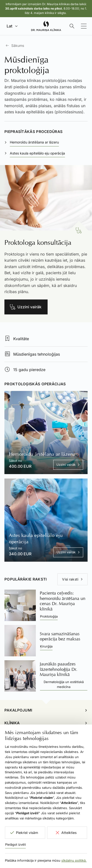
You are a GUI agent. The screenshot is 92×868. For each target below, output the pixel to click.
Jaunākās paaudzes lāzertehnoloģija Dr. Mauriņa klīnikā (59, 669)
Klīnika (12, 723)
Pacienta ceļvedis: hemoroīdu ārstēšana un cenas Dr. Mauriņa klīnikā (63, 601)
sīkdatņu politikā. (74, 860)
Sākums (18, 45)
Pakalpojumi (18, 710)
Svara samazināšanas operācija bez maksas (60, 637)
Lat (9, 26)
